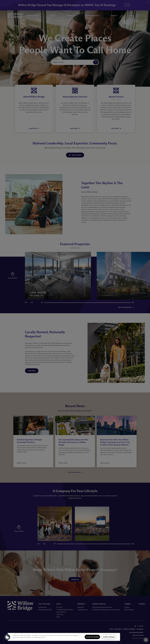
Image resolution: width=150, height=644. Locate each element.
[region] (64, 637)
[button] (7, 637)
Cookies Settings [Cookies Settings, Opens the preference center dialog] (109, 637)
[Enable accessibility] (146, 640)
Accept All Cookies (92, 637)
